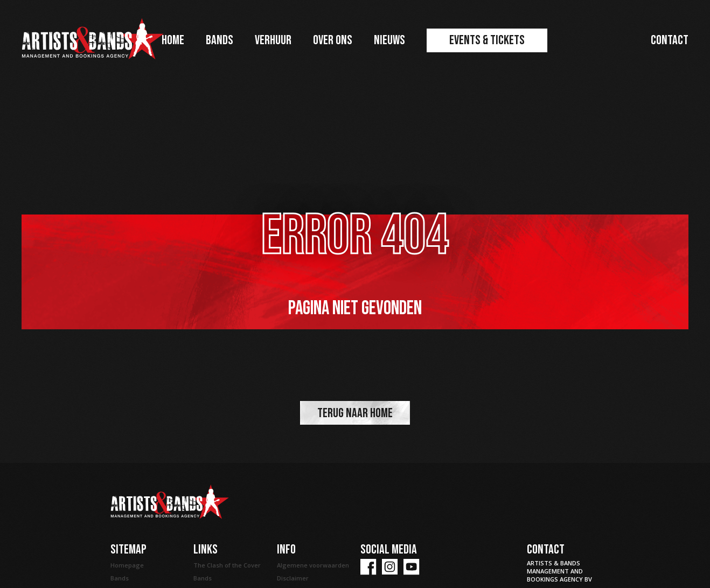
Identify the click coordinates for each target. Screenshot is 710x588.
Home (173, 40)
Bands (220, 40)
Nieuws (389, 40)
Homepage (127, 565)
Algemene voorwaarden (313, 565)
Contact (670, 40)
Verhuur (273, 40)
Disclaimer (293, 578)
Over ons (333, 40)
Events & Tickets (487, 40)
